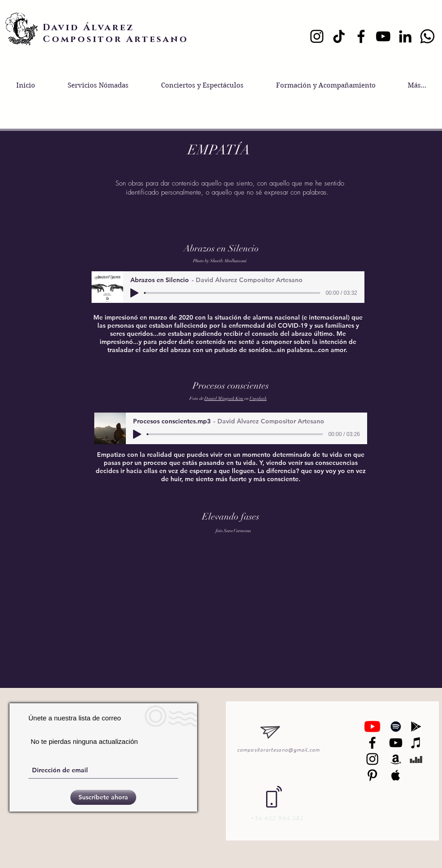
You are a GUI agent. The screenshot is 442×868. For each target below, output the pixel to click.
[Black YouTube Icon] (396, 743)
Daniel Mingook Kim (224, 399)
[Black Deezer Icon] (416, 759)
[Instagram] (317, 36)
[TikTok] (339, 36)
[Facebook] (361, 36)
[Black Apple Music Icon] (396, 775)
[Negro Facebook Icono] (372, 743)
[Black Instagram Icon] (372, 759)
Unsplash (258, 399)
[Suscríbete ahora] (103, 797)
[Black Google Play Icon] (416, 726)
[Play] (134, 293)
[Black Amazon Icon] (396, 759)
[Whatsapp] (427, 36)
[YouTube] (383, 36)
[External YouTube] (233, 625)
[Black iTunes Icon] (416, 743)
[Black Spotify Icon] (396, 726)
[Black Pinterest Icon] (372, 775)
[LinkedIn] (405, 36)
